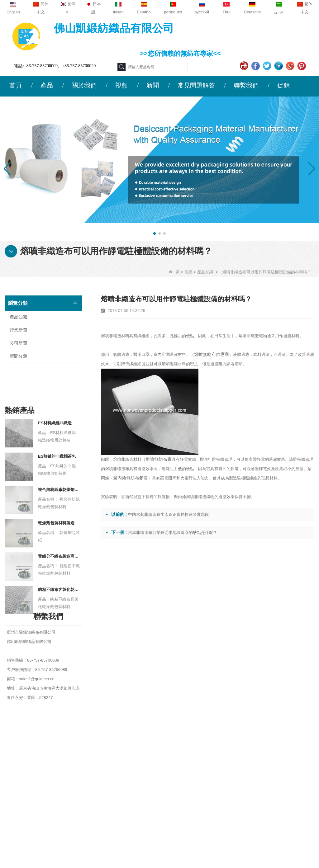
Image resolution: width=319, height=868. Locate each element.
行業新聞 (18, 330)
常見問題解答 (196, 85)
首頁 (16, 85)
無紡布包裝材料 (202, 796)
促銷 (283, 85)
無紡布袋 (196, 812)
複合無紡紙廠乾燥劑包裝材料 (59, 459)
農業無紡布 (198, 755)
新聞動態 (21, 771)
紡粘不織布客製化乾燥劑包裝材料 (59, 559)
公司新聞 (18, 343)
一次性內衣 (198, 771)
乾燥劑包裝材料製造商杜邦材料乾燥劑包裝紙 (59, 492)
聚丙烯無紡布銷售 (129, 478)
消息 (188, 272)
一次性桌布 (198, 763)
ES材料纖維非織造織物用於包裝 (59, 392)
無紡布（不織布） (204, 828)
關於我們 (84, 85)
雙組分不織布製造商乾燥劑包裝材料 (59, 526)
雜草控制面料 (200, 780)
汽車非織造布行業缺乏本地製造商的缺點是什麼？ (173, 533)
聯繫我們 (246, 85)
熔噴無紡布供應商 (210, 354)
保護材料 (196, 747)
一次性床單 (198, 804)
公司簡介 (21, 747)
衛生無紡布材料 (202, 788)
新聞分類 (18, 356)
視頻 (121, 85)
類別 (194, 733)
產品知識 (205, 272)
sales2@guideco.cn (108, 785)
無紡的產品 (198, 820)
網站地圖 (21, 783)
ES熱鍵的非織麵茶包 (57, 426)
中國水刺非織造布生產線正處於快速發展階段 (169, 514)
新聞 (153, 85)
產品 (47, 85)
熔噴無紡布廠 (158, 459)
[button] (155, 234)
